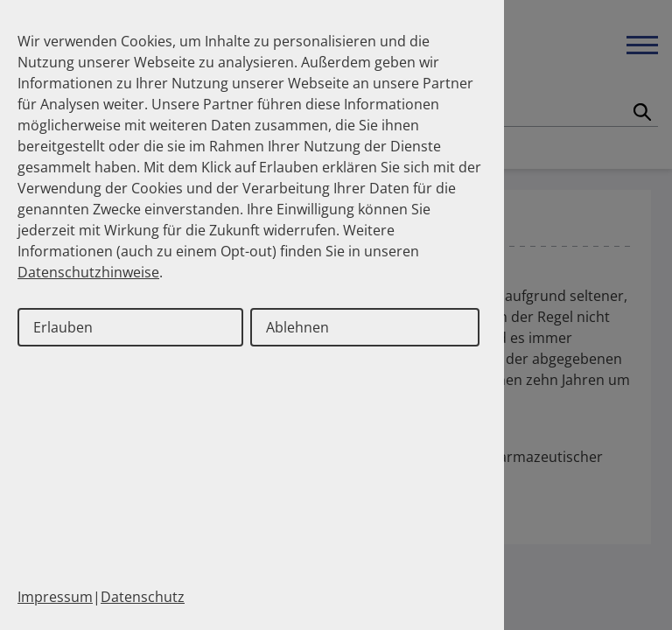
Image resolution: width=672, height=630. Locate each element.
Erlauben (63, 327)
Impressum (55, 597)
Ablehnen (297, 327)
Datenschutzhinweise (88, 272)
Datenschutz (143, 597)
